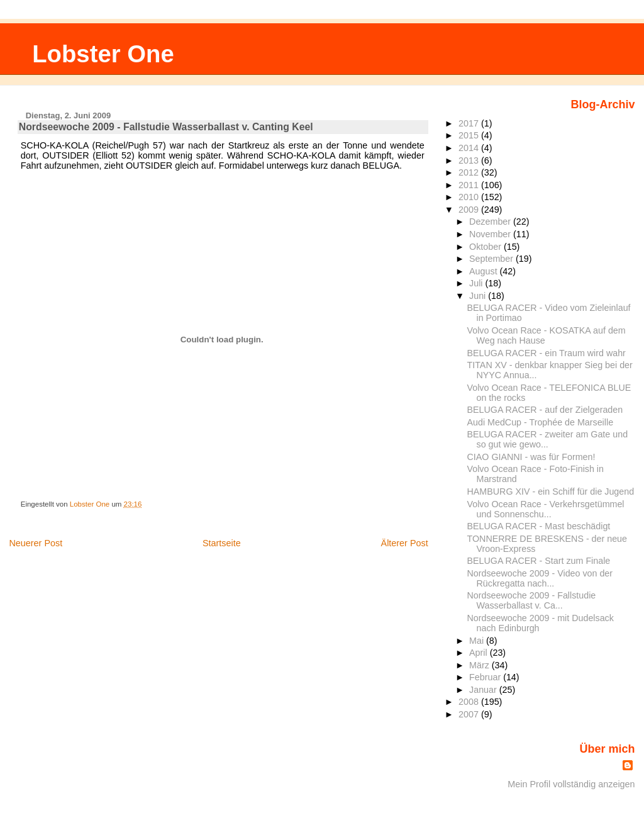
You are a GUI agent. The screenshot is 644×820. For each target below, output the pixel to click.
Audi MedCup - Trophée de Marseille (541, 422)
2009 (470, 210)
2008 (470, 702)
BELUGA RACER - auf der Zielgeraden (545, 410)
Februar (486, 677)
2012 (470, 172)
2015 (470, 135)
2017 (470, 123)
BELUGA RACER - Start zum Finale (539, 561)
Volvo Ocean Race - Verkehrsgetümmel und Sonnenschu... (546, 509)
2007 (470, 714)
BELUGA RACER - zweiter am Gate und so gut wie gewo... (548, 439)
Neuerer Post (36, 543)
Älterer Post (405, 543)
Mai (478, 641)
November (491, 234)
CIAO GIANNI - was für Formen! (531, 457)
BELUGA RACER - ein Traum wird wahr (547, 353)
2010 (470, 197)
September (492, 259)
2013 (470, 160)
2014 (470, 148)
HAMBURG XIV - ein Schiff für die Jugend (551, 491)
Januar (484, 690)
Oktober (486, 247)
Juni (479, 296)
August (485, 271)
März (480, 665)
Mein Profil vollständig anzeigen (571, 784)
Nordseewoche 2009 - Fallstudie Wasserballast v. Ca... (532, 600)
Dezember (491, 222)
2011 (470, 185)
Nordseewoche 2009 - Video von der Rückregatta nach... (540, 578)
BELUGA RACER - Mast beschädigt (539, 526)
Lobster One (103, 54)
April (480, 653)
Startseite (222, 543)
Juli (477, 283)
